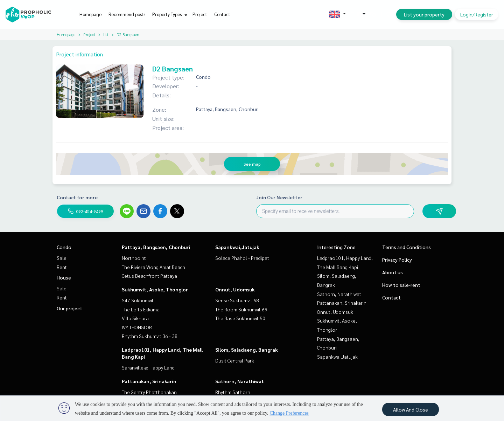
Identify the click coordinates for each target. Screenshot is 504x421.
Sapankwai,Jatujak (237, 247)
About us (393, 272)
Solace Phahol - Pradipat (242, 258)
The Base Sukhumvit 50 (240, 318)
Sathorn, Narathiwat (240, 381)
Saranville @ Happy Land (148, 367)
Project (200, 14)
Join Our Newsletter (279, 197)
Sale (62, 258)
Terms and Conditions (407, 247)
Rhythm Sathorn (233, 392)
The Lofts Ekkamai (141, 309)
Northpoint (134, 258)
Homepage (90, 14)
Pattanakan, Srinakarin (149, 381)
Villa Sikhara (135, 318)
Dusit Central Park (235, 360)
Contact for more (77, 197)
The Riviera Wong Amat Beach (153, 267)
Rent (62, 267)
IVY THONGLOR (137, 327)
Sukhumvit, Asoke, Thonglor (155, 289)
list (106, 34)
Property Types (169, 14)
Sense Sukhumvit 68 (237, 300)
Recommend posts (127, 14)
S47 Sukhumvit (138, 300)
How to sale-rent (401, 285)
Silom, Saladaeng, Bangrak (247, 350)
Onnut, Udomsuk (235, 289)
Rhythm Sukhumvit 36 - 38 (150, 336)
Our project (69, 308)
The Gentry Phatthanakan (149, 392)
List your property (424, 14)
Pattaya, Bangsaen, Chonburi (156, 247)
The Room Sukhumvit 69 (241, 309)
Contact (222, 14)
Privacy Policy (397, 260)
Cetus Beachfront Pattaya (149, 276)
